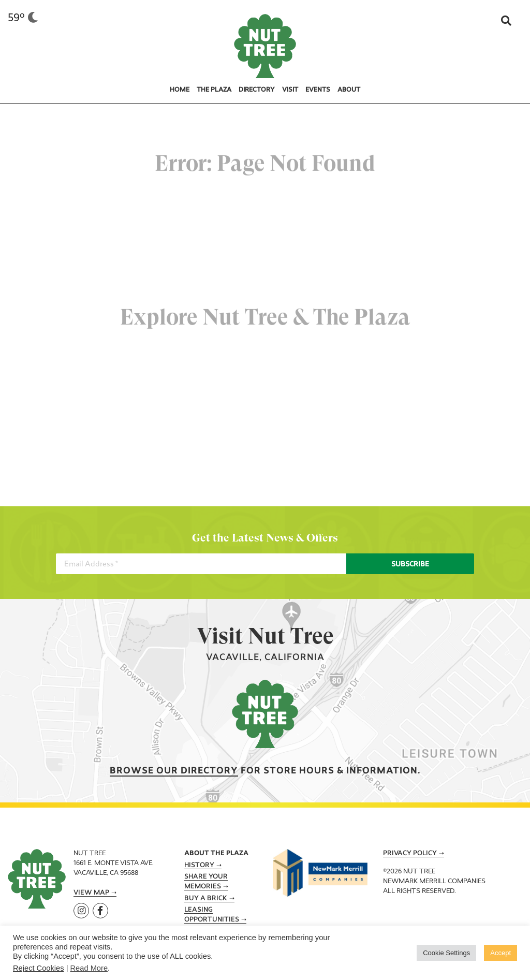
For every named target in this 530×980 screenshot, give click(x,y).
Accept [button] (500, 953)
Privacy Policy (410, 854)
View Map (91, 893)
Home (180, 90)
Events (318, 90)
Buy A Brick (206, 899)
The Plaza (214, 90)
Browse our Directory (174, 771)
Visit (290, 90)
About (349, 90)
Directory (257, 90)
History (199, 866)
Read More (89, 968)
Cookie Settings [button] (446, 953)
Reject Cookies (39, 968)
